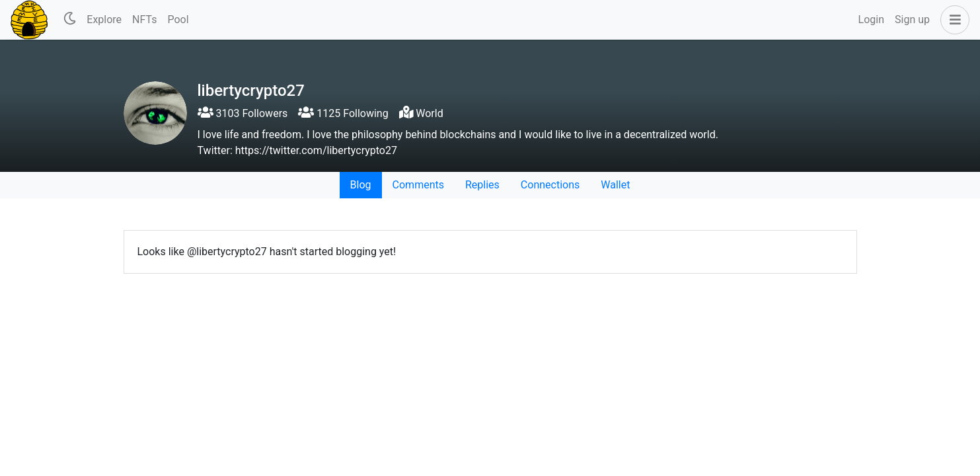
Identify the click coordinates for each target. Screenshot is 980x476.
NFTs (144, 20)
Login (871, 20)
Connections (550, 185)
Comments (418, 185)
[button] (952, 20)
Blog (361, 185)
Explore (104, 20)
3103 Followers (243, 113)
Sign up (912, 20)
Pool (178, 20)
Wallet (615, 185)
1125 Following (343, 113)
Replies (482, 185)
